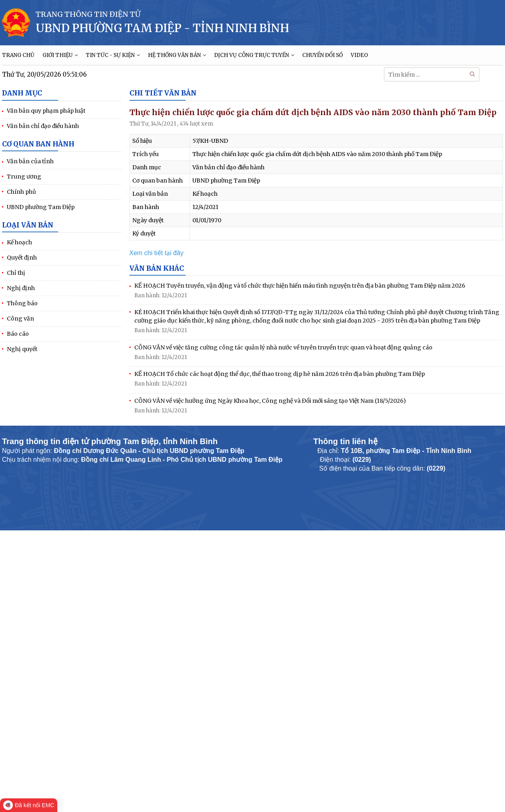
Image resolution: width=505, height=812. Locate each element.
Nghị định (21, 288)
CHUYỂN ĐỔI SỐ (322, 55)
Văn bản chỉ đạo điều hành (43, 126)
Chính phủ (21, 192)
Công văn (20, 319)
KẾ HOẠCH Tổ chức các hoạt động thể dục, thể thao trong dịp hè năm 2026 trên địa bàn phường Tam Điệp (280, 374)
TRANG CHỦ (18, 55)
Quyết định (22, 258)
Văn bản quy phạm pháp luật (46, 111)
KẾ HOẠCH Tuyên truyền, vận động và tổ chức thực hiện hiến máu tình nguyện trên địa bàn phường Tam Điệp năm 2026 (300, 286)
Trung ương (24, 177)
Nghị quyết (22, 349)
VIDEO (359, 55)
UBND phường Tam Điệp (41, 207)
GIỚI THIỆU (60, 55)
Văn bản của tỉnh (30, 161)
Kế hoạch (19, 242)
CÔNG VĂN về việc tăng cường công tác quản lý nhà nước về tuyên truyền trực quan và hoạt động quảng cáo (283, 347)
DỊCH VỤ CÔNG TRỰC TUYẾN (254, 55)
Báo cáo (18, 334)
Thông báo (22, 303)
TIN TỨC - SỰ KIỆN (113, 55)
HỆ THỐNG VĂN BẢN (177, 55)
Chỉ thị (16, 273)
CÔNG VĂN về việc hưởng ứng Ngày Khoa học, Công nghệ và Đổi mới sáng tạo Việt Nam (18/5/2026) (270, 401)
